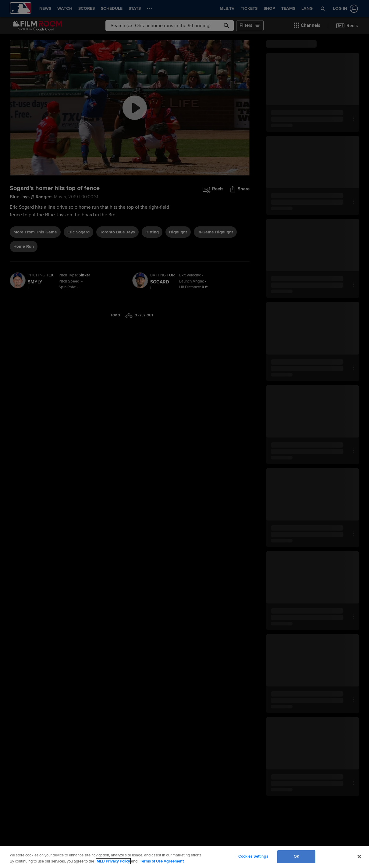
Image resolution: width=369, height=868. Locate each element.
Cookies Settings (253, 856)
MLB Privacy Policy (113, 861)
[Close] (359, 856)
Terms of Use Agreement (162, 861)
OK (296, 856)
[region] (184, 857)
